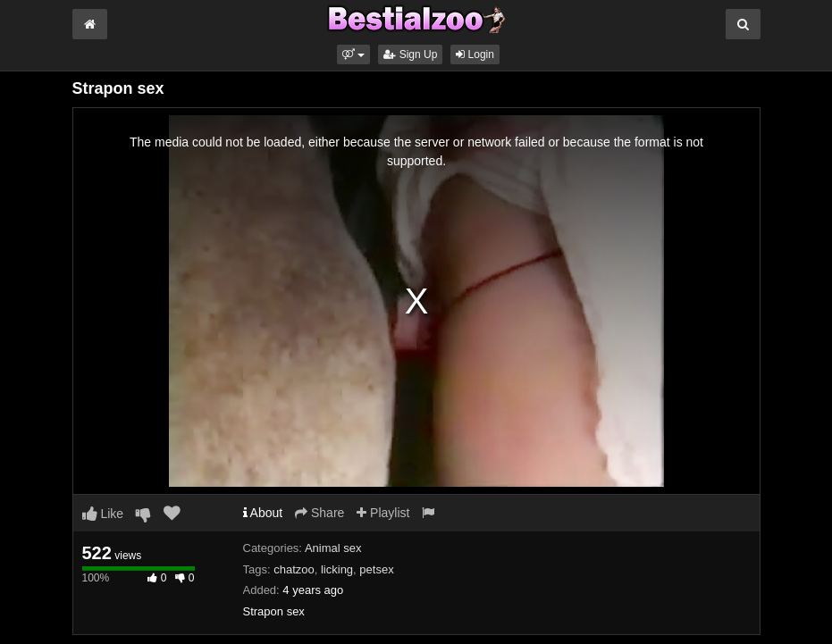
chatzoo (294, 569)
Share (319, 513)
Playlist (383, 513)
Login (475, 54)
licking (337, 569)
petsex (376, 569)
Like (103, 514)
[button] (353, 54)
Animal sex (333, 548)
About (263, 513)
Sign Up (410, 54)
